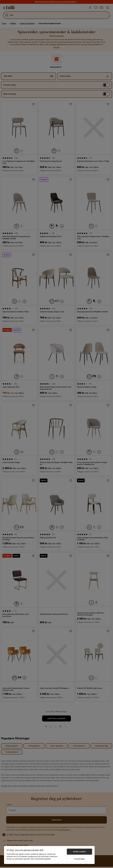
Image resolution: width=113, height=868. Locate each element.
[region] (49, 855)
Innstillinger (80, 859)
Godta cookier (80, 852)
